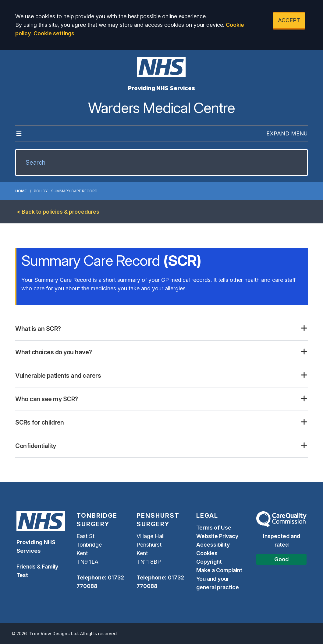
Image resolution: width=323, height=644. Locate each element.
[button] (161, 329)
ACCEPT (289, 20)
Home (21, 191)
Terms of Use (214, 528)
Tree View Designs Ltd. (54, 633)
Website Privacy (217, 536)
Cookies (207, 553)
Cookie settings (54, 33)
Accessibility (213, 545)
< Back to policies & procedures (58, 212)
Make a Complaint (219, 570)
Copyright (209, 562)
